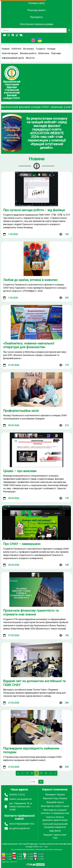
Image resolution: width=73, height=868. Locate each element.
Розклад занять (37, 10)
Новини (6, 49)
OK (41, 782)
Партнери (56, 53)
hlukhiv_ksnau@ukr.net (21, 799)
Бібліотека (44, 53)
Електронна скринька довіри (37, 24)
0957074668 (16, 824)
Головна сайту (37, 3)
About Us (30, 58)
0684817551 (28, 824)
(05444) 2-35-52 (17, 795)
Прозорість (36, 17)
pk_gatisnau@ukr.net (19, 828)
